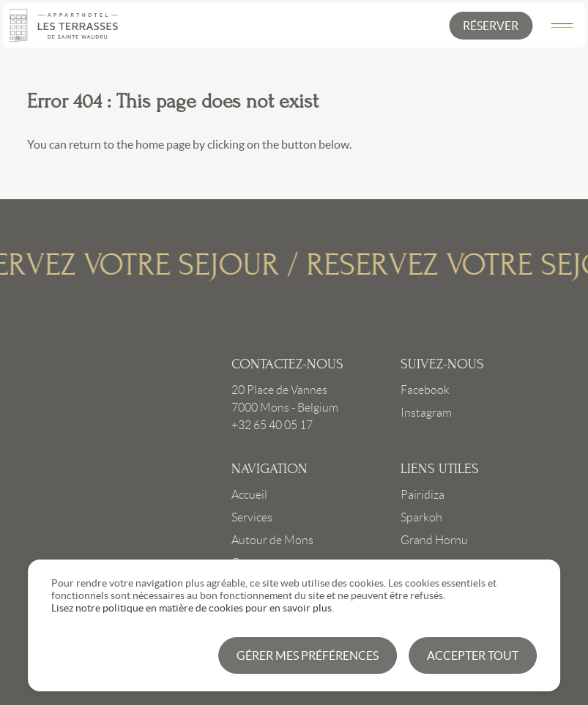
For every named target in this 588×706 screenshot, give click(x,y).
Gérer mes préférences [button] (308, 655)
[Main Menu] (562, 26)
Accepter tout (473, 655)
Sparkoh (421, 517)
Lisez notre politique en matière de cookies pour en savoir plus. (193, 608)
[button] (491, 26)
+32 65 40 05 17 (272, 425)
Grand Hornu (434, 540)
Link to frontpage (124, 460)
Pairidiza (423, 495)
